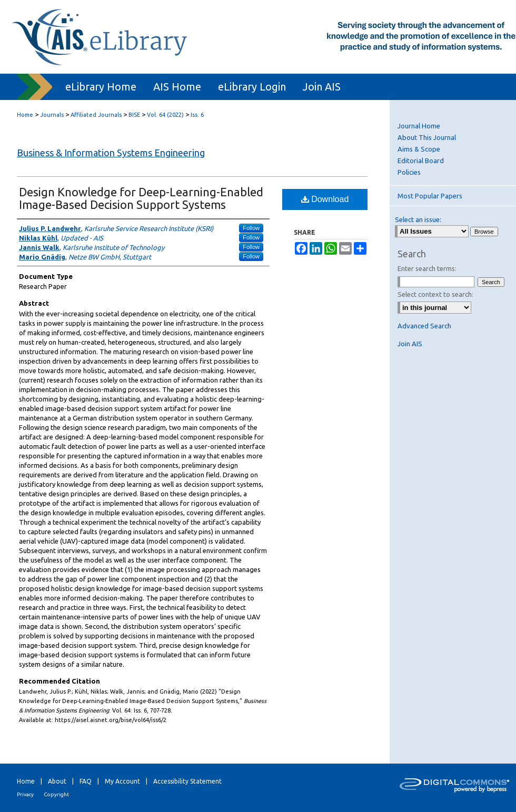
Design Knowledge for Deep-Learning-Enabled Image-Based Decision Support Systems (141, 198)
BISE (134, 115)
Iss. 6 (197, 115)
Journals (52, 115)
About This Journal (427, 137)
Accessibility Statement (187, 781)
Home (25, 115)
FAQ (86, 781)
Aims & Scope (419, 149)
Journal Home (419, 126)
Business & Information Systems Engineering (111, 153)
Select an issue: (418, 219)
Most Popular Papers (430, 196)
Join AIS (410, 344)
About (57, 781)
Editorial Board (421, 161)
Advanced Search (424, 326)
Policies (409, 172)
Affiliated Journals (96, 115)
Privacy (25, 794)
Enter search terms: (427, 268)
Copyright (56, 794)
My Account (122, 781)
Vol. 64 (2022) (165, 115)
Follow (251, 228)
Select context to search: (435, 294)
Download (325, 199)
